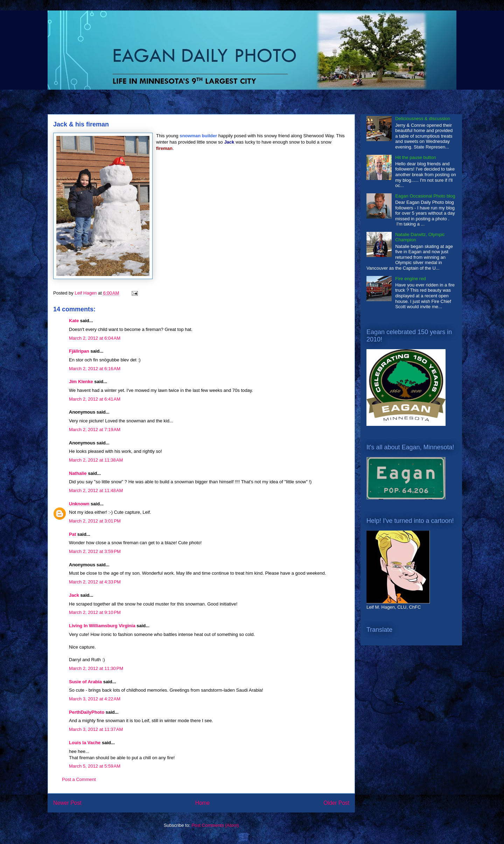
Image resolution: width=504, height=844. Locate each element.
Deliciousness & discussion (423, 119)
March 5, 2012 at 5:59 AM (95, 766)
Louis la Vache (85, 743)
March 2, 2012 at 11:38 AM (96, 460)
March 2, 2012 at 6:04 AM (95, 338)
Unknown (79, 504)
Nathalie (78, 473)
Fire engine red (410, 279)
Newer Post (67, 803)
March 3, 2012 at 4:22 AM (95, 699)
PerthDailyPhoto (87, 712)
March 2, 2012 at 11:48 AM (96, 490)
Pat (72, 534)
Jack (74, 595)
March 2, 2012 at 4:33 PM (95, 582)
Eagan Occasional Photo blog (425, 196)
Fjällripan (79, 351)
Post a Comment (79, 779)
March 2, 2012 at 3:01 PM (95, 521)
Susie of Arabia (85, 682)
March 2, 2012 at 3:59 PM (95, 551)
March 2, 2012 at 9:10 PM (95, 612)
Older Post (336, 803)
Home (203, 803)
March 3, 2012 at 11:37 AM (96, 729)
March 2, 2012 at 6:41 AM (95, 399)
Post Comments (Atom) (215, 825)
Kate (74, 321)
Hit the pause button (415, 157)
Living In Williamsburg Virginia (102, 626)
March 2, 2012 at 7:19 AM (95, 430)
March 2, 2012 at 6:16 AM (95, 369)
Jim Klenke (81, 382)
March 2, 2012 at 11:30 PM (96, 668)
